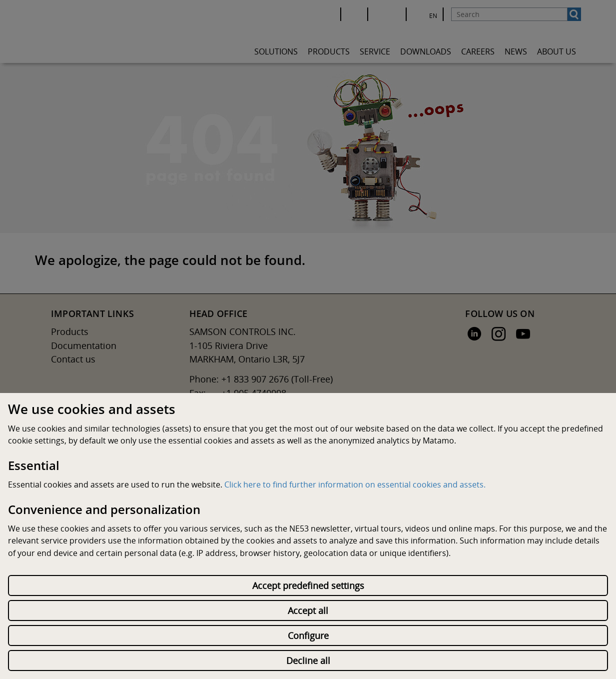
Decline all (308, 660)
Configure (308, 635)
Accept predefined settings (308, 585)
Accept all (308, 610)
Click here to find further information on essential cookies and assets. (355, 484)
